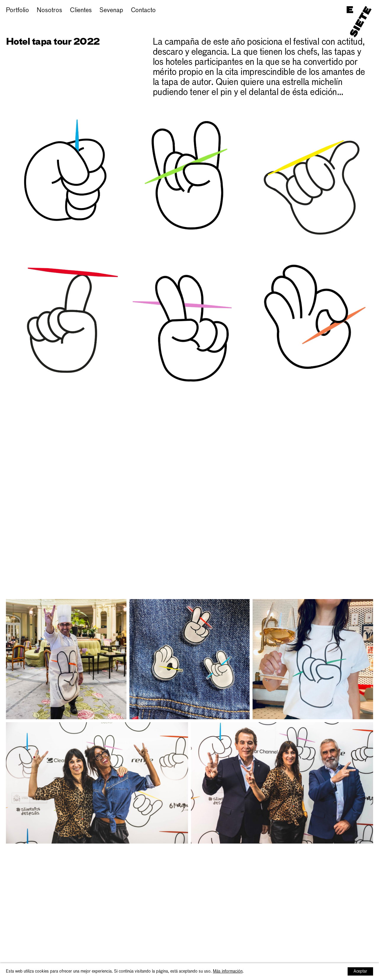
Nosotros (49, 11)
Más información (228, 971)
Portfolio (17, 11)
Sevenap (111, 11)
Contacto (143, 11)
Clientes (81, 11)
